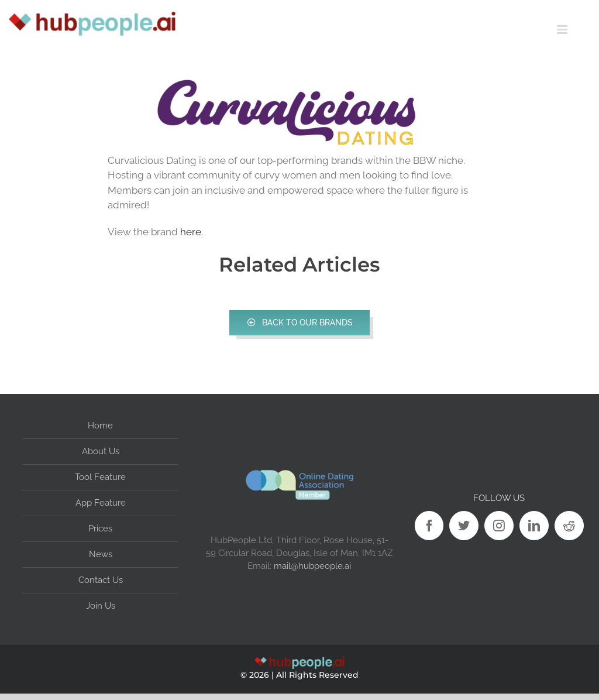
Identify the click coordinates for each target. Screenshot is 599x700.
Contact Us (101, 580)
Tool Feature (100, 477)
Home (100, 426)
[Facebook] (429, 526)
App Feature (101, 503)
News (101, 554)
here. (192, 232)
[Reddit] (569, 526)
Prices (100, 529)
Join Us (101, 606)
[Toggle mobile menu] (578, 30)
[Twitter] (464, 526)
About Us (101, 451)
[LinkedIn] (534, 526)
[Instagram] (499, 526)
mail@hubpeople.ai (312, 566)
